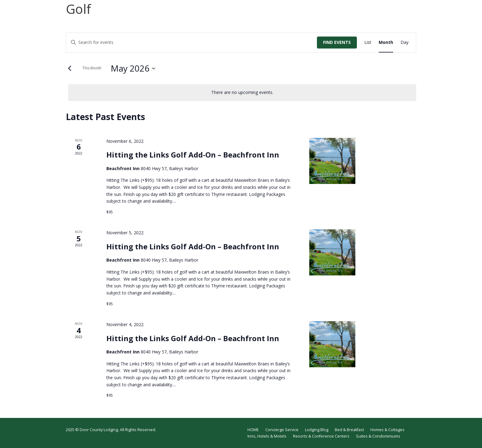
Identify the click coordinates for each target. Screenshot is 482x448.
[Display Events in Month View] (386, 43)
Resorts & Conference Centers (321, 436)
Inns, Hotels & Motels (267, 436)
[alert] (242, 93)
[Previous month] (69, 68)
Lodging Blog (317, 430)
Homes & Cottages (387, 430)
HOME (253, 430)
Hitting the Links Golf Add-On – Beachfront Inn (193, 155)
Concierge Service (282, 430)
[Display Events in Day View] (405, 43)
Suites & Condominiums (378, 436)
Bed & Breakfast (349, 430)
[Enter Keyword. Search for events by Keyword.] (192, 43)
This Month (92, 68)
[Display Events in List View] (368, 43)
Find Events (337, 42)
